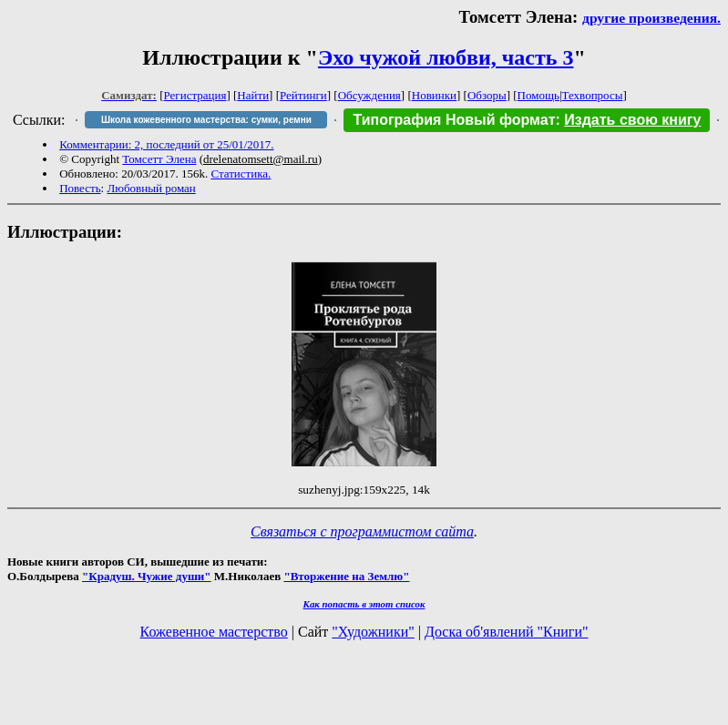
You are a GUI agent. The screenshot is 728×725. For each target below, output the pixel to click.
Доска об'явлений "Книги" (507, 632)
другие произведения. (651, 18)
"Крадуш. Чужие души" (147, 576)
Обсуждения (369, 95)
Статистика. (241, 174)
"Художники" (373, 632)
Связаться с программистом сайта (362, 531)
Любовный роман (151, 188)
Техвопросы (593, 95)
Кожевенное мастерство (214, 632)
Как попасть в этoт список (364, 604)
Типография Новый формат (454, 120)
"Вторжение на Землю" (346, 576)
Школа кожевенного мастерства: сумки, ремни (206, 120)
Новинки (434, 95)
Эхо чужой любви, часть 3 (446, 57)
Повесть (80, 188)
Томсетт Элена (159, 159)
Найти (253, 95)
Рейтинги (303, 95)
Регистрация (195, 95)
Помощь (538, 95)
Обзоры (487, 95)
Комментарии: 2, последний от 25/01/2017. (166, 144)
